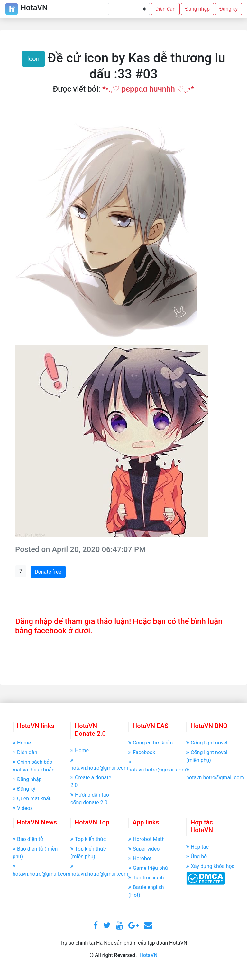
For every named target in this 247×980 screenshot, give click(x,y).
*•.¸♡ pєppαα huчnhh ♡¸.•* (148, 89)
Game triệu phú (148, 868)
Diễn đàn (165, 9)
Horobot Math (146, 839)
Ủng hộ (197, 856)
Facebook (142, 752)
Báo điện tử (28, 839)
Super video (144, 849)
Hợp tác (197, 847)
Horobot (140, 858)
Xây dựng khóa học (210, 866)
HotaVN (149, 955)
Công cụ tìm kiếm (151, 743)
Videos (23, 808)
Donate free (48, 572)
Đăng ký (229, 9)
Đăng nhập (198, 9)
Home (22, 743)
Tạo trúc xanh (146, 878)
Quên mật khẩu (32, 799)
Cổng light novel (207, 743)
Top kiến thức (88, 839)
